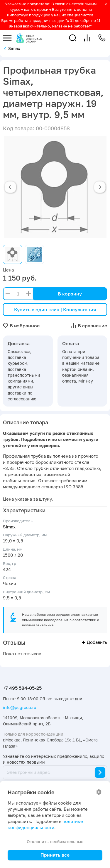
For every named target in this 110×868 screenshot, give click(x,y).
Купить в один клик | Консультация (55, 309)
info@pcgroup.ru (20, 707)
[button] (73, 38)
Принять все (55, 855)
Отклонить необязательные (55, 842)
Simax (9, 527)
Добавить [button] (94, 642)
